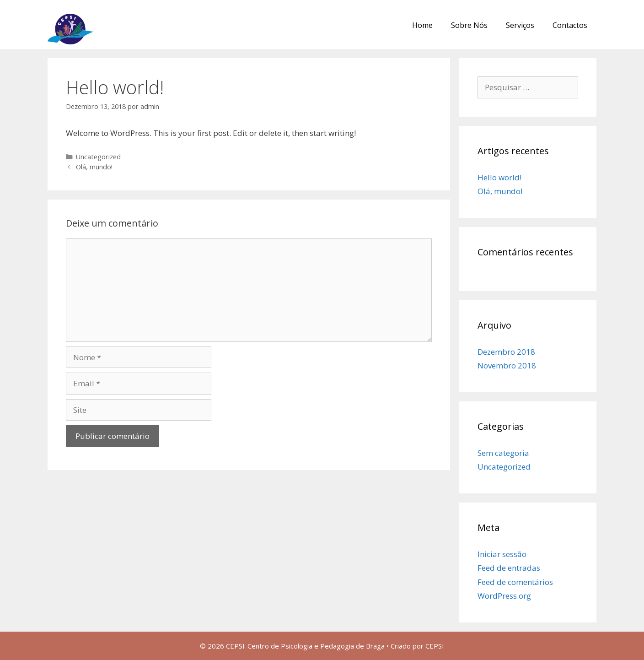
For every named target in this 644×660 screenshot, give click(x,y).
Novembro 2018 (507, 365)
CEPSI (435, 646)
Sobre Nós (469, 25)
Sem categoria (503, 453)
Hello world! (499, 177)
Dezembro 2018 (506, 352)
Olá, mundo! (94, 167)
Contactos (570, 25)
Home (422, 25)
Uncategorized (98, 157)
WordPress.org (504, 596)
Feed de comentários (515, 582)
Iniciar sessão (502, 554)
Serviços (520, 25)
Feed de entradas (509, 568)
